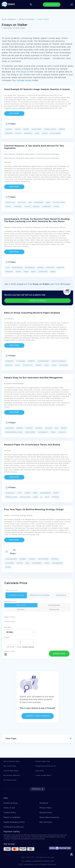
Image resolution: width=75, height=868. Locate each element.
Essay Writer (40, 771)
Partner (40, 268)
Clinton (18, 129)
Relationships (17, 268)
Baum (47, 497)
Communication (11, 559)
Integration (39, 202)
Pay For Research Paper (12, 761)
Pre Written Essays (10, 780)
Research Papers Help (43, 761)
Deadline (8, 627)
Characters (43, 272)
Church (27, 207)
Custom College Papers (43, 775)
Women (26, 129)
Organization (57, 563)
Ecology (49, 428)
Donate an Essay (11, 803)
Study (20, 493)
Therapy (38, 365)
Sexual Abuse (55, 133)
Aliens (35, 497)
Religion (36, 207)
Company (29, 428)
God (30, 202)
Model (53, 432)
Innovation (9, 428)
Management (37, 563)
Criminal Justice (50, 129)
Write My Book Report (11, 771)
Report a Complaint (12, 817)
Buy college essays (22, 80)
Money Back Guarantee (49, 817)
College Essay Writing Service (46, 766)
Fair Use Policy (46, 822)
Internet (23, 559)
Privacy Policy (46, 808)
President (9, 133)
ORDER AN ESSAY (37, 301)
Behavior (60, 268)
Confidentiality (43, 361)
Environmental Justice (14, 432)
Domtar (64, 428)
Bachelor (21, 610)
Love (7, 268)
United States (36, 129)
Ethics (54, 365)
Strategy (39, 428)
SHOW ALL (36, 789)
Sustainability (43, 432)
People (45, 133)
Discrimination (45, 493)
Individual (9, 365)
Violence (55, 497)
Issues (18, 365)
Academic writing (15, 595)
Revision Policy (46, 813)
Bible (27, 563)
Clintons (9, 129)
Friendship (9, 272)
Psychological (59, 202)
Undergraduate (54, 605)
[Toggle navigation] (72, 5)
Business (20, 428)
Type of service (12, 590)
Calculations (59, 595)
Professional (54, 610)
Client (47, 365)
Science (8, 207)
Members (31, 361)
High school (21, 605)
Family (37, 133)
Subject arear (10, 621)
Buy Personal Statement (12, 775)
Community (9, 361)
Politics (18, 133)
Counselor (63, 365)
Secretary (28, 133)
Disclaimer (44, 803)
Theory (56, 493)
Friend (53, 272)
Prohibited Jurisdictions (14, 827)
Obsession (50, 268)
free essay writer (25, 72)
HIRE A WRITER (52, 5)
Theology (22, 202)
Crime (35, 493)
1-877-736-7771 (27, 858)
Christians (18, 207)
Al (41, 497)
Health (18, 272)
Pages (7, 637)
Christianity (46, 207)
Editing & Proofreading (38, 595)
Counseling (21, 361)
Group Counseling (59, 361)
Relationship (30, 268)
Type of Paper (10, 617)
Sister (33, 272)
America (62, 129)
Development (30, 432)
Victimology (10, 493)
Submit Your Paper (38, 716)
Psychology (10, 202)
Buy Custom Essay (10, 766)
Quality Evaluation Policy (14, 822)
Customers (10, 563)
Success (20, 563)
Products (62, 432)
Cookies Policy (10, 813)
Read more (14, 113)
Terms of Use (9, 808)
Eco (57, 428)
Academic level (10, 601)
